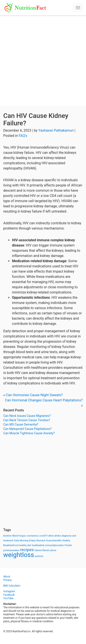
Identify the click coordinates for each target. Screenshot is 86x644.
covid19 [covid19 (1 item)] (43, 536)
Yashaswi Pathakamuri (56, 130)
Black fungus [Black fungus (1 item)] (19, 536)
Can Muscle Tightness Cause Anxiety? (29, 433)
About (7, 577)
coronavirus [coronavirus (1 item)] (33, 536)
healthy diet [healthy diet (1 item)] (25, 545)
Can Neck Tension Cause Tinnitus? (27, 420)
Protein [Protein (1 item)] (68, 545)
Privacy (8, 580)
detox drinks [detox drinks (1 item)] (55, 536)
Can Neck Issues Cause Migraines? (27, 416)
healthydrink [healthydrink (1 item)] (38, 545)
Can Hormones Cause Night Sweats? (34, 395)
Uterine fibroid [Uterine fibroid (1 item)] (42, 550)
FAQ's (23, 136)
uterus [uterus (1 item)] (53, 550)
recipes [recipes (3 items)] (27, 550)
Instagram (9, 591)
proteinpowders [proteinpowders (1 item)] (11, 550)
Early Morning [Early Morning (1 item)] (21, 541)
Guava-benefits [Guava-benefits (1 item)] (54, 541)
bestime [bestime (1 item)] (7, 536)
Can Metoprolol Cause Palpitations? (27, 429)
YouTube (8, 598)
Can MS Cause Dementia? (21, 424)
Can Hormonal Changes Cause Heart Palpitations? (44, 400)
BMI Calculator (12, 586)
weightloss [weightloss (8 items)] (19, 555)
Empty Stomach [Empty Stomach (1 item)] (37, 541)
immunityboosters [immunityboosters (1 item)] (54, 545)
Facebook (9, 595)
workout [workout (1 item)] (39, 556)
